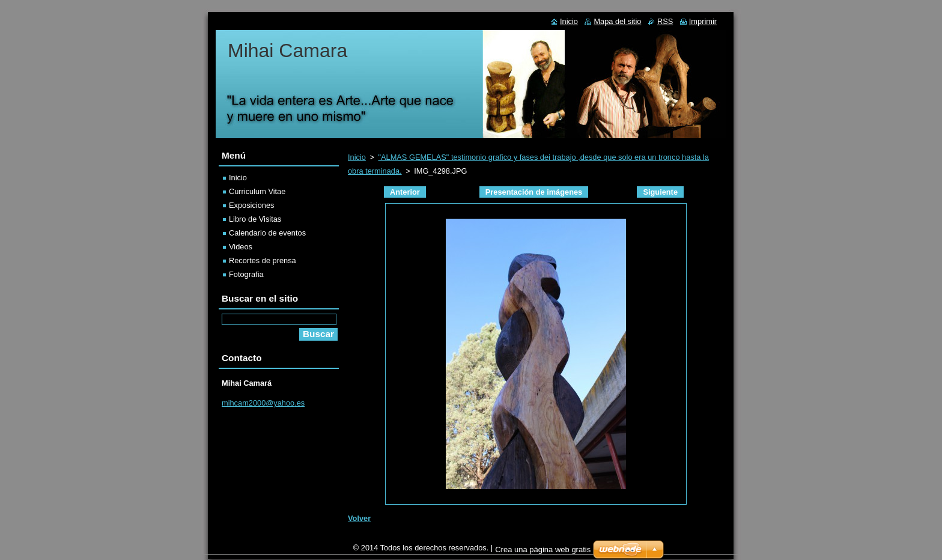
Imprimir (703, 21)
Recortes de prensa (263, 260)
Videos (241, 247)
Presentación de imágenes (534, 192)
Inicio (357, 157)
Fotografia (246, 274)
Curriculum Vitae (257, 191)
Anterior (405, 192)
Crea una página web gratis (543, 552)
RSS (665, 21)
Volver (359, 518)
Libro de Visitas (255, 219)
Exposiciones (251, 205)
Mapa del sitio (617, 21)
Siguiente (660, 192)
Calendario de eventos (267, 233)
